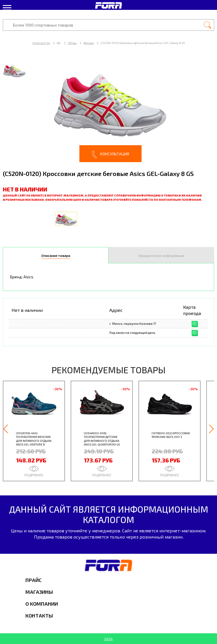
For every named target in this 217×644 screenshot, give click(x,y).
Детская (89, 43)
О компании (42, 604)
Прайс (33, 580)
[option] (108, 110)
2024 (108, 639)
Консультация (110, 155)
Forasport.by (41, 43)
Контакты (39, 616)
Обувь (72, 43)
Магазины (39, 592)
